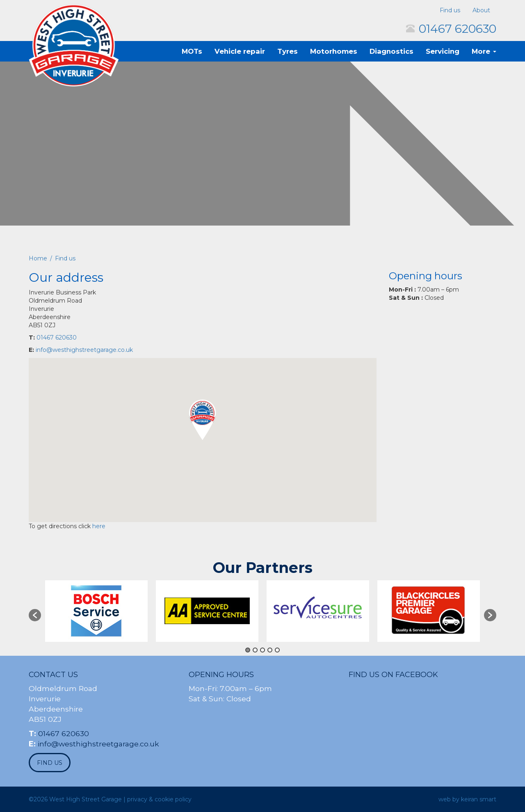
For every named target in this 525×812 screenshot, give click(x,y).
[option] (96, 611)
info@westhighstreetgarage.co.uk (84, 350)
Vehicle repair (240, 51)
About (481, 10)
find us (50, 763)
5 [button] (277, 650)
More (484, 51)
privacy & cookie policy (159, 799)
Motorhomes (334, 51)
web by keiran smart (467, 799)
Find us (450, 10)
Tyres (288, 51)
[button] (203, 420)
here (99, 526)
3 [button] (262, 650)
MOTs (192, 51)
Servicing (443, 51)
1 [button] (248, 650)
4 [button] (270, 650)
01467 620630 (458, 29)
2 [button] (255, 650)
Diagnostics (391, 51)
